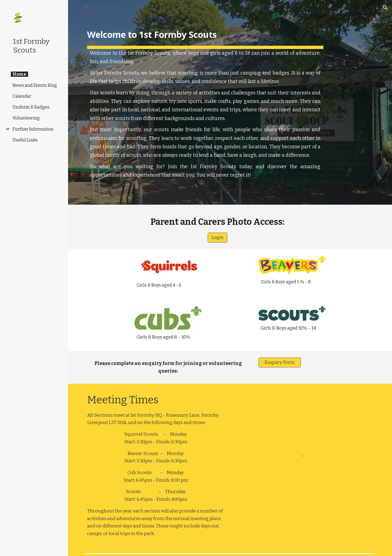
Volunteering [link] (26, 118)
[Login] (218, 238)
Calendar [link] (22, 96)
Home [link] (19, 74)
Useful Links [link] (25, 140)
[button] (385, 8)
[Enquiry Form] (280, 363)
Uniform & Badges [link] (31, 107)
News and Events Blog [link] (35, 85)
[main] (205, 102)
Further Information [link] (33, 129)
